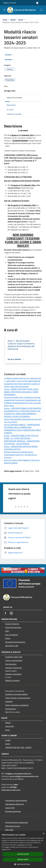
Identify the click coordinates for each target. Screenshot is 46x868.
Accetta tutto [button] (23, 854)
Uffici (7, 631)
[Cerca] (41, 10)
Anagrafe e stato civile (14, 657)
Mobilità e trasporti (13, 680)
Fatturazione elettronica (11, 790)
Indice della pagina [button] (14, 98)
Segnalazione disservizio (14, 804)
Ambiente (9, 701)
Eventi (8, 744)
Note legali (9, 830)
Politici (8, 638)
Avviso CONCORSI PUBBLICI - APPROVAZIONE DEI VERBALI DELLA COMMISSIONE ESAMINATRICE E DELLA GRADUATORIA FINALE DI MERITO (22, 429)
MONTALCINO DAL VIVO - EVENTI (18, 747)
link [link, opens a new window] (9, 849)
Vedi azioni (10, 60)
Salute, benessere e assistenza (17, 705)
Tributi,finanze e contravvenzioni (18, 698)
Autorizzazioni (11, 709)
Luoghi (8, 740)
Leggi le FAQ (10, 808)
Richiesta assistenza (13, 811)
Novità (13, 20)
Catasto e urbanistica (13, 674)
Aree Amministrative (13, 627)
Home (5, 20)
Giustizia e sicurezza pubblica (16, 694)
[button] (23, 864)
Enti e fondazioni (12, 635)
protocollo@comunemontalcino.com (24, 776)
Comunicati (10, 726)
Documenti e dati (12, 646)
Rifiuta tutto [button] (23, 860)
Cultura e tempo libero (14, 660)
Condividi (9, 55)
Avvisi (21, 20)
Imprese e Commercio (13, 668)
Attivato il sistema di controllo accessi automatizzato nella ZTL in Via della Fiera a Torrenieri (21, 455)
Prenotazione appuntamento (16, 800)
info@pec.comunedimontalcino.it (18, 774)
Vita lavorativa (11, 664)
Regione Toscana (10, 3)
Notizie (8, 723)
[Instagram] (11, 613)
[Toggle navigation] (5, 10)
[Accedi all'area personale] (37, 3)
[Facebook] (5, 613)
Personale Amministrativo (15, 642)
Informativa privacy (13, 826)
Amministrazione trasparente (16, 822)
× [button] (43, 834)
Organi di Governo (12, 624)
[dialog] (23, 850)
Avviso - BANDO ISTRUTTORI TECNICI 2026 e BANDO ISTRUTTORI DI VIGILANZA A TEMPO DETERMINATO (21, 392)
